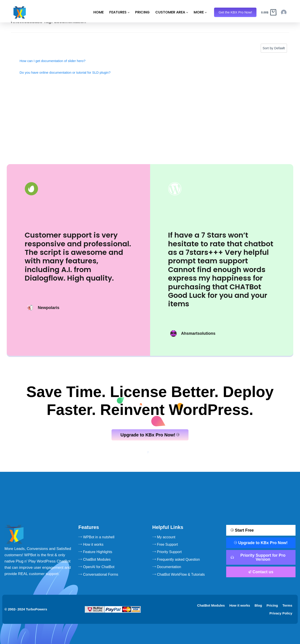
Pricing (116, 13)
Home (72, 13)
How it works (240, 605)
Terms (287, 605)
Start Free (242, 530)
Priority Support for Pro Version (258, 557)
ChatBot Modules (211, 605)
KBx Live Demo (213, 13)
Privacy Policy (281, 613)
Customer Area (145, 13)
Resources (179, 13)
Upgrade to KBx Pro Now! (150, 435)
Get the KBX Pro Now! (249, 13)
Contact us (261, 572)
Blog (258, 605)
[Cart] (272, 13)
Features (93, 13)
